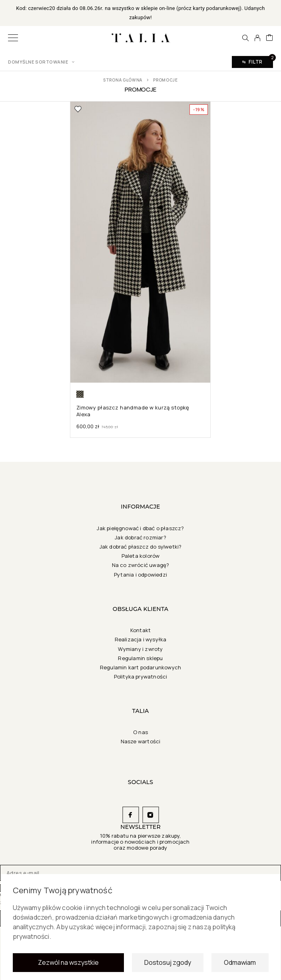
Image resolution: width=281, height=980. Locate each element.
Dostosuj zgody (168, 965)
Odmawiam (240, 965)
